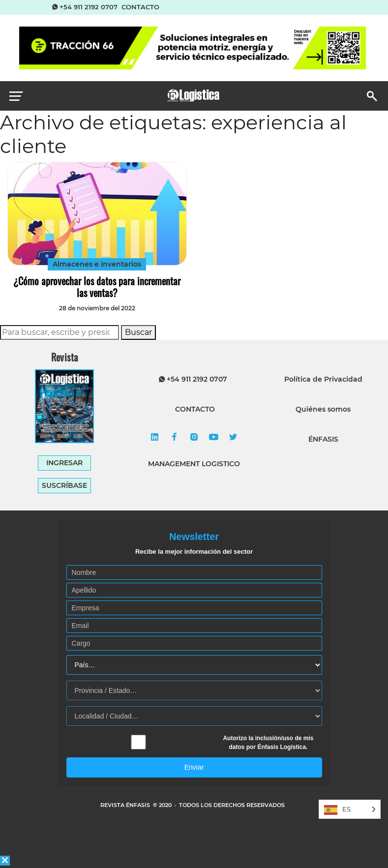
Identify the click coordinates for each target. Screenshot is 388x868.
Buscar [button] (138, 332)
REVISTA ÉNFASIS (126, 805)
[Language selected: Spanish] (350, 809)
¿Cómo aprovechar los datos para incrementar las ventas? (97, 287)
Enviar (194, 767)
